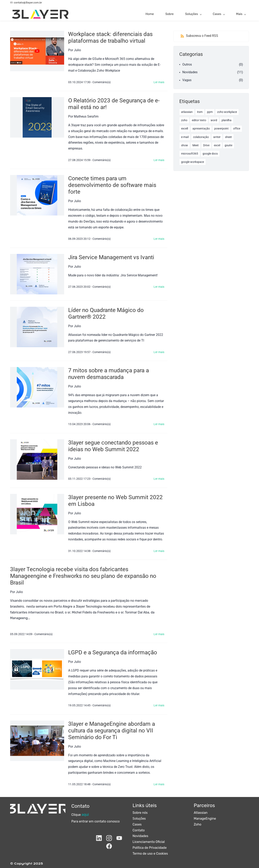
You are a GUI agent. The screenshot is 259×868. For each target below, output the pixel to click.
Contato (139, 830)
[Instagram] (109, 838)
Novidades (190, 72)
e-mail (185, 137)
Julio (77, 50)
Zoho (198, 824)
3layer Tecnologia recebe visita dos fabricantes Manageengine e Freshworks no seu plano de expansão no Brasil (83, 576)
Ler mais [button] (159, 82)
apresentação (201, 128)
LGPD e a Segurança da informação (113, 652)
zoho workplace (227, 112)
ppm (210, 112)
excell (185, 128)
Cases (137, 824)
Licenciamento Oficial (149, 842)
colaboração (201, 137)
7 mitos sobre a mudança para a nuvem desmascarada (109, 374)
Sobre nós (140, 813)
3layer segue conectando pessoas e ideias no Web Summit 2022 (113, 446)
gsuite (228, 145)
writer (217, 137)
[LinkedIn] (99, 838)
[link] (38, 807)
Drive (206, 145)
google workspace (193, 162)
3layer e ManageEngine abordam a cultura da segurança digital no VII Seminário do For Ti (112, 731)
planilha (227, 120)
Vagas (187, 80)
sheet (228, 137)
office (237, 128)
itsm (200, 112)
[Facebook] (109, 846)
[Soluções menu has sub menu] (193, 14)
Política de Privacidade (150, 848)
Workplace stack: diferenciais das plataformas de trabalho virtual (110, 37)
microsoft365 (190, 154)
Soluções (139, 819)
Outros (187, 64)
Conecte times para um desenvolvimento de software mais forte (112, 185)
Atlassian (201, 813)
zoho (184, 120)
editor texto (199, 120)
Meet (196, 145)
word (214, 120)
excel (217, 145)
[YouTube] (119, 838)
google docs (210, 154)
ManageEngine (205, 819)
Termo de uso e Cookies (150, 854)
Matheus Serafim (86, 116)
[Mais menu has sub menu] (241, 14)
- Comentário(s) (101, 82)
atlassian (187, 112)
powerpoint (221, 128)
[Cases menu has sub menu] (219, 14)
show (185, 145)
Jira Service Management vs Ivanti (111, 257)
